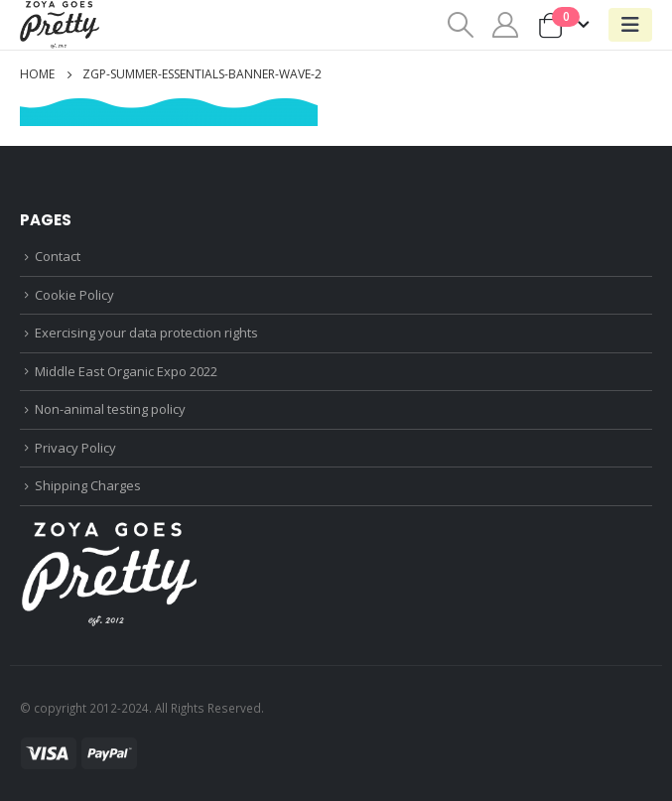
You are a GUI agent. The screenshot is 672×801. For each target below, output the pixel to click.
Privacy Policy (75, 448)
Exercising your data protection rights (146, 333)
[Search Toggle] (460, 25)
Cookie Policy (74, 295)
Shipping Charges (88, 485)
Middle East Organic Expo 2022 (126, 371)
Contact (58, 256)
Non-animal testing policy (110, 409)
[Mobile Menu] (630, 25)
